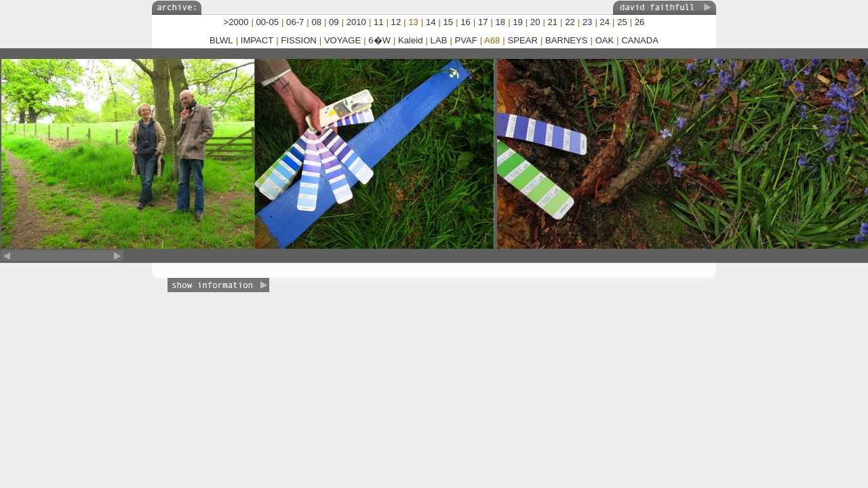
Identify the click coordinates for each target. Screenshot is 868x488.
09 (334, 22)
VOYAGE (342, 40)
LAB (439, 40)
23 (588, 22)
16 (466, 22)
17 (483, 22)
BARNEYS (567, 40)
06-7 (295, 22)
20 (535, 22)
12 (396, 22)
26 (640, 22)
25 (622, 22)
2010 (356, 22)
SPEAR (522, 40)
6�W (379, 40)
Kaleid (410, 40)
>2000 (236, 22)
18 (501, 22)
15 (449, 22)
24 (605, 22)
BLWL (221, 40)
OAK (605, 40)
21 (553, 22)
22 (570, 22)
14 (431, 22)
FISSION (298, 40)
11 (379, 22)
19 (518, 22)
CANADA (640, 40)
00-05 (268, 22)
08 (316, 22)
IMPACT (257, 40)
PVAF (466, 40)
